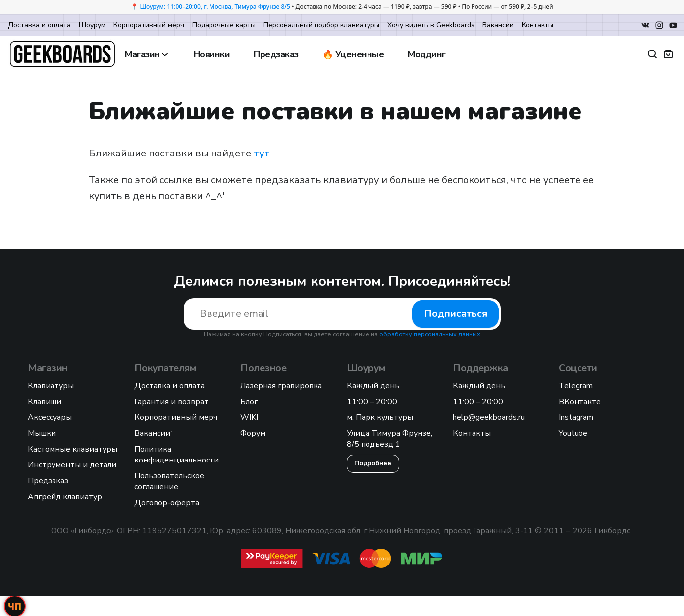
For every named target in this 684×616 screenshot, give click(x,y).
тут (262, 153)
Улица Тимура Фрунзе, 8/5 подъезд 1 (390, 439)
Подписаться (455, 314)
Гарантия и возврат (171, 402)
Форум (253, 433)
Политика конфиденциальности (177, 455)
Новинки (212, 54)
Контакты (537, 25)
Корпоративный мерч (149, 25)
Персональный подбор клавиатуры (321, 25)
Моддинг (427, 54)
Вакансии (498, 25)
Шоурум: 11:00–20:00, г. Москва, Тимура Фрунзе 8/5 (215, 7)
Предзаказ (276, 54)
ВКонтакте (580, 402)
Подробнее (373, 463)
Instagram (576, 417)
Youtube (573, 433)
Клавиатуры (51, 386)
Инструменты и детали (72, 465)
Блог (249, 402)
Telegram (576, 386)
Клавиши (45, 402)
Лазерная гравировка (281, 386)
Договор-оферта (167, 503)
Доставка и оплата (39, 25)
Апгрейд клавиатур (65, 497)
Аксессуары (50, 417)
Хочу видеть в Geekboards (431, 25)
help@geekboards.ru (489, 417)
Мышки (42, 433)
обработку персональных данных (430, 334)
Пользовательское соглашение (169, 481)
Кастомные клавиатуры (73, 449)
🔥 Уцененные (353, 54)
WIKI (249, 417)
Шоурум (92, 25)
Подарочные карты (224, 25)
